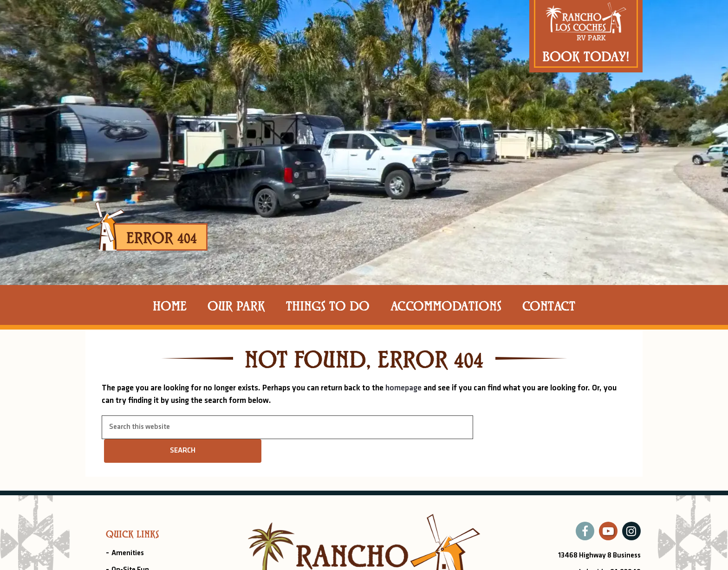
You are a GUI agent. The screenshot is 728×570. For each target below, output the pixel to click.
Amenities (128, 553)
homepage (403, 388)
